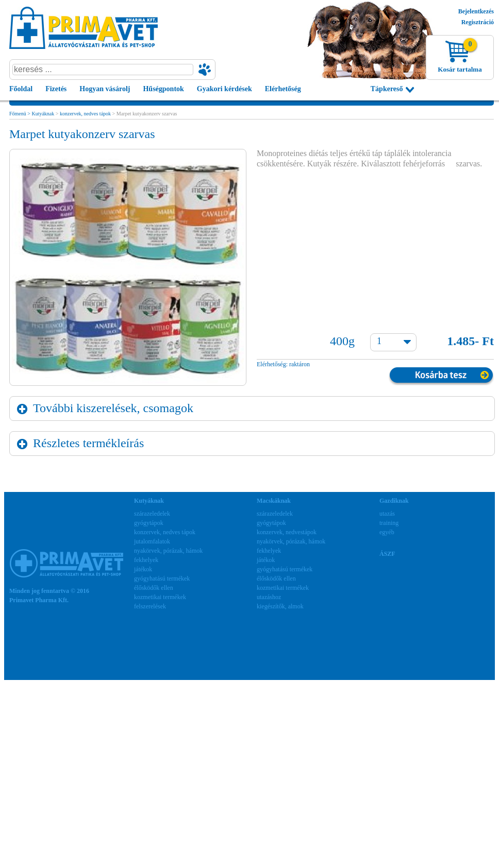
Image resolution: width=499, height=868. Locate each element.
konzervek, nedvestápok (287, 532)
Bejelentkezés (476, 11)
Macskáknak (274, 501)
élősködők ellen (154, 588)
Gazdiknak (394, 501)
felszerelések (150, 606)
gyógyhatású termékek (162, 578)
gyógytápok (149, 523)
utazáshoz (269, 597)
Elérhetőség (283, 89)
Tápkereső (387, 89)
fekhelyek (146, 560)
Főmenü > (20, 114)
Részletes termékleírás (88, 443)
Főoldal (21, 89)
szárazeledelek (152, 514)
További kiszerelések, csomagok (113, 408)
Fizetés (56, 89)
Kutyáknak (43, 114)
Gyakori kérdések (224, 89)
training (389, 523)
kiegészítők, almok (280, 606)
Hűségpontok (163, 89)
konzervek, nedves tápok (85, 114)
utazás (387, 514)
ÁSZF (387, 554)
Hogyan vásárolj (105, 89)
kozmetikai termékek (160, 597)
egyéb (387, 532)
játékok (143, 569)
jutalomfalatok (152, 541)
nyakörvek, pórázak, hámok (168, 551)
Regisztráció (478, 22)
